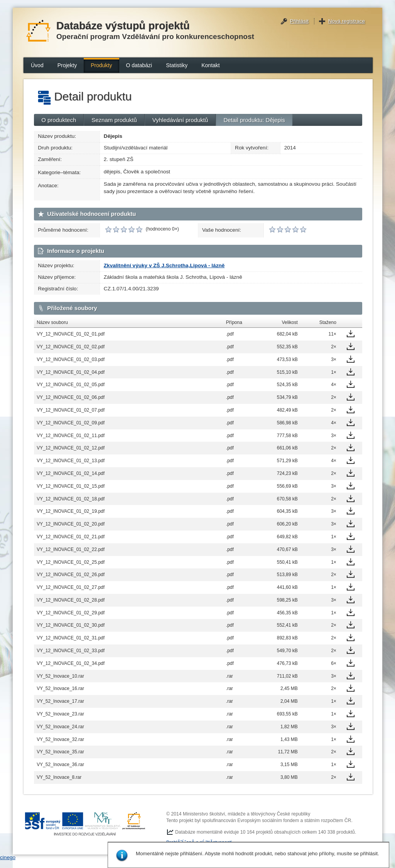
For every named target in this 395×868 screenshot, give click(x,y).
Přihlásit (299, 21)
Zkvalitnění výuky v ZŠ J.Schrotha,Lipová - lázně (164, 265)
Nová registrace (347, 21)
